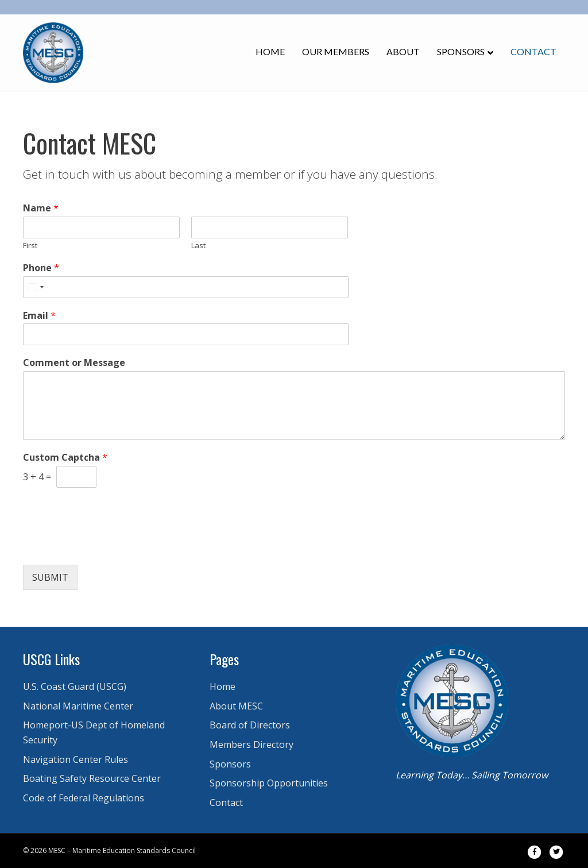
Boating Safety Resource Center (92, 778)
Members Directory (252, 744)
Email (39, 316)
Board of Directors (250, 725)
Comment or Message (74, 363)
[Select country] (35, 287)
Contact (533, 51)
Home (270, 51)
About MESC (236, 706)
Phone (41, 268)
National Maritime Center (78, 706)
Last (198, 246)
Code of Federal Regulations (84, 798)
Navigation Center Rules (76, 759)
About (403, 51)
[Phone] (185, 287)
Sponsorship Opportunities (269, 783)
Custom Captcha (65, 458)
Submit (50, 577)
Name (41, 208)
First (30, 246)
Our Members (336, 51)
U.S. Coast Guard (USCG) (75, 686)
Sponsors (461, 51)
